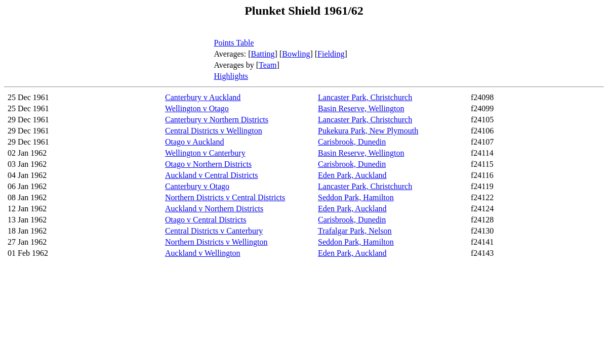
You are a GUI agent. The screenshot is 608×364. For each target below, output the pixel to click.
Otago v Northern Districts (208, 164)
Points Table (234, 43)
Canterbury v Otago (197, 186)
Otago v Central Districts (206, 220)
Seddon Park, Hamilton (356, 197)
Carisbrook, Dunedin (352, 142)
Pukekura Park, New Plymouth (368, 131)
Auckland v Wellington (203, 253)
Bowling (296, 54)
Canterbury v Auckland (203, 97)
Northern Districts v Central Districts (225, 197)
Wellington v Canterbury (205, 153)
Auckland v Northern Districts (214, 209)
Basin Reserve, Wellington (361, 108)
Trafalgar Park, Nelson (355, 231)
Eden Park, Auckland (352, 175)
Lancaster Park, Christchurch (365, 97)
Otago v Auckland (194, 142)
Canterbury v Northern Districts (217, 120)
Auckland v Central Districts (212, 175)
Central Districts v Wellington (214, 131)
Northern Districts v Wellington (216, 242)
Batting (263, 54)
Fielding (331, 54)
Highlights (231, 76)
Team (268, 65)
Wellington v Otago (197, 108)
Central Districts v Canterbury (214, 231)
